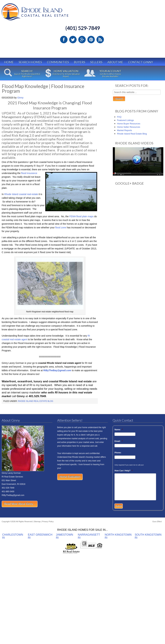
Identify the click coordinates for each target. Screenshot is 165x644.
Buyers (80, 62)
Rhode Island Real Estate (42, 13)
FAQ (119, 117)
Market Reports (125, 130)
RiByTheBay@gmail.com (57, 370)
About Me (115, 62)
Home (9, 62)
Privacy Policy (48, 521)
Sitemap (37, 521)
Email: (119, 441)
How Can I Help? (123, 471)
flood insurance (29, 173)
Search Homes (30, 62)
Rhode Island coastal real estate (21, 194)
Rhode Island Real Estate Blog (36, 401)
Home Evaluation (70, 477)
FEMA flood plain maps (82, 216)
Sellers (96, 62)
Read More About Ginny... (20, 504)
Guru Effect (157, 521)
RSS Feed (100, 40)
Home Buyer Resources (129, 124)
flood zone (60, 228)
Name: (119, 430)
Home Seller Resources (129, 127)
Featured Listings (125, 120)
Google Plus (82, 40)
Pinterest (91, 40)
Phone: (118, 453)
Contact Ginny (141, 62)
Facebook (64, 40)
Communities (58, 62)
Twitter (73, 40)
